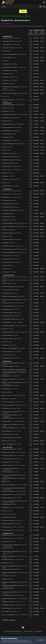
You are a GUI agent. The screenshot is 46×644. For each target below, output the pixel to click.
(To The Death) (14, 348)
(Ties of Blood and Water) (14, 421)
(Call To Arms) (12, 444)
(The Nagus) (10, 70)
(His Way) (8, 511)
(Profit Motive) (12, 239)
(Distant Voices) (13, 246)
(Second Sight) (11, 131)
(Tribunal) (7, 183)
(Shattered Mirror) (13, 339)
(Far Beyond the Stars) (15, 491)
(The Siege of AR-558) (13, 559)
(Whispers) (8, 147)
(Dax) (6, 61)
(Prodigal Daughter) (12, 569)
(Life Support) (9, 230)
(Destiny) (7, 236)
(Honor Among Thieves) (14, 494)
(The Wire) (8, 173)
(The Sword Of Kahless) (13, 303)
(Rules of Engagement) (15, 332)
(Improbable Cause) (14, 252)
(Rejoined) (10, 293)
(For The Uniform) (13, 402)
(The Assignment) (11, 376)
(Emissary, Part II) (12, 41)
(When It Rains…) (13, 602)
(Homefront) (11, 309)
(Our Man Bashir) (13, 306)
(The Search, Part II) (12, 194)
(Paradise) (7, 150)
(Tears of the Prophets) (14, 530)
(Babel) (7, 51)
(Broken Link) (12, 358)
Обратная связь (28, 631)
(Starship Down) (14, 296)
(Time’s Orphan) (12, 524)
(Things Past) (11, 386)
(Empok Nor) (13, 438)
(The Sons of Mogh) (13, 322)
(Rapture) (8, 392)
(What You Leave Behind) (15, 615)
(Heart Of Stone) (12, 233)
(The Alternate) (11, 140)
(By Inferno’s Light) (11, 408)
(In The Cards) (9, 441)
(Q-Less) (9, 57)
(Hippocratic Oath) (13, 287)
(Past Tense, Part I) (15, 223)
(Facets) (7, 269)
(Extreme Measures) (12, 608)
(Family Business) (12, 262)
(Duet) (6, 96)
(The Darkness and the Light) (14, 395)
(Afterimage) (9, 542)
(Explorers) (10, 259)
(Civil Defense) (13, 210)
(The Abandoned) (11, 207)
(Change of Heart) (12, 498)
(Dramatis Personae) (15, 93)
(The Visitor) (10, 283)
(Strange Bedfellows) (13, 595)
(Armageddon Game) (14, 144)
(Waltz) (6, 481)
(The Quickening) (12, 352)
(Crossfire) (12, 316)
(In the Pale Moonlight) (13, 507)
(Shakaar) (8, 265)
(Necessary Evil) (12, 127)
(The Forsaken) (9, 90)
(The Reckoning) (9, 514)
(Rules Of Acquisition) (13, 124)
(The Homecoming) (14, 105)
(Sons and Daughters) (14, 455)
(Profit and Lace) (13, 520)
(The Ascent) (10, 389)
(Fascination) (9, 220)
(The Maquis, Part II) (12, 170)
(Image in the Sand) (13, 535)
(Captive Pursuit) (14, 54)
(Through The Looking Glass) (15, 249)
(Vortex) (8, 74)
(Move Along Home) (14, 67)
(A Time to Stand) (12, 449)
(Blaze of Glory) (11, 434)
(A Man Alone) (12, 48)
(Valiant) (9, 517)
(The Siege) (8, 111)
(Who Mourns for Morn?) (15, 485)
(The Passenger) (10, 64)
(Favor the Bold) (11, 462)
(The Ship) (11, 366)
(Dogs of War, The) (11, 611)
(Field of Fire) (9, 576)
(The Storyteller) (10, 80)
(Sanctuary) (9, 134)
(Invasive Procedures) (15, 114)
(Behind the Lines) (13, 459)
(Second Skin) (11, 204)
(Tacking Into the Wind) (14, 605)
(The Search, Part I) (12, 191)
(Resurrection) (11, 472)
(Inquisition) (9, 504)
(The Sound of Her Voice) (14, 527)
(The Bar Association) (14, 326)
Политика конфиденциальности (13, 631)
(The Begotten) (9, 399)
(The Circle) (8, 108)
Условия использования (8, 642)
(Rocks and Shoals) (14, 452)
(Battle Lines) (10, 77)
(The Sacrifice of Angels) (14, 465)
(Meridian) (9, 213)
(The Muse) (7, 342)
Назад (23, 11)
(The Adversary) (10, 272)
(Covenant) (8, 563)
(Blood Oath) (11, 163)
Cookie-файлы (38, 631)
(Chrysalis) (8, 548)
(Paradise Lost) (12, 313)
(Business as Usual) (13, 418)
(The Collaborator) (11, 179)
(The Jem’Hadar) (11, 186)
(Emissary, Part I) (12, 38)
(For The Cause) (10, 345)
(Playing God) (11, 157)
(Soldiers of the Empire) (14, 428)
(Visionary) (9, 243)
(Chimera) (8, 579)
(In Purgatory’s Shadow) (14, 405)
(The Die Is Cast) (11, 256)
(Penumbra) (9, 589)
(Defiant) (9, 217)
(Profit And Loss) (13, 160)
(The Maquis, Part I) (12, 166)
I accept (41, 640)
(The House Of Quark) (12, 197)
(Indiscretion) (11, 290)
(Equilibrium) (9, 200)
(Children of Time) (12, 431)
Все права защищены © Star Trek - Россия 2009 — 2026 (23, 633)
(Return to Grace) (14, 319)
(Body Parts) (9, 355)
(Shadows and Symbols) (13, 538)
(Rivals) (8, 137)
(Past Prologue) (11, 44)
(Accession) (8, 329)
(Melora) (7, 121)
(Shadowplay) (10, 153)
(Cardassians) (11, 118)
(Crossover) (9, 176)
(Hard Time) (10, 335)
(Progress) (8, 83)
